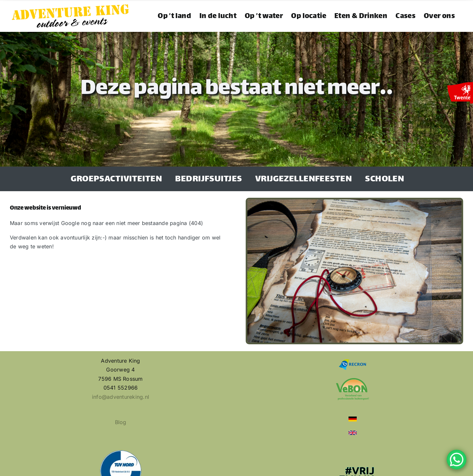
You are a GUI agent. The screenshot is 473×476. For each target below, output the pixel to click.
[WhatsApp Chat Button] (457, 460)
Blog (121, 422)
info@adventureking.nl (121, 397)
